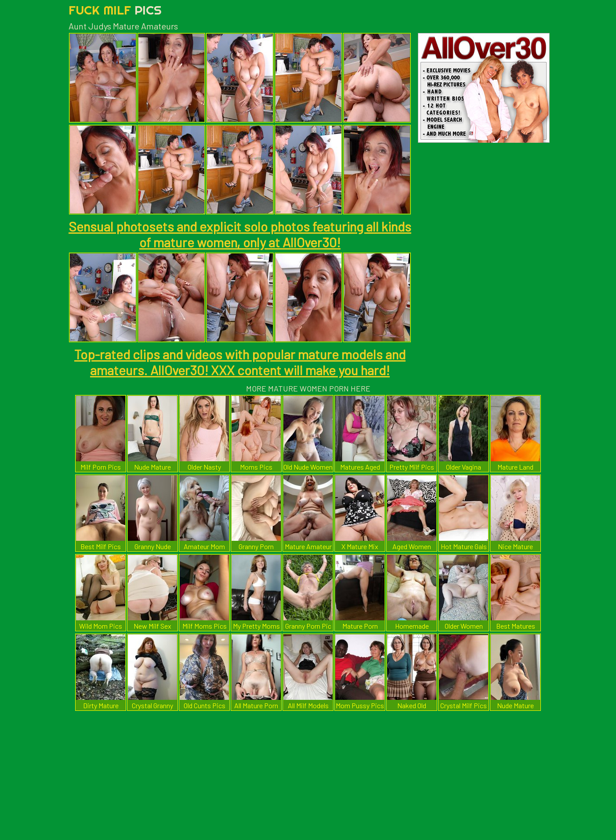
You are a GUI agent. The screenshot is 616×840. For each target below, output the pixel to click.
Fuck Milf (115, 10)
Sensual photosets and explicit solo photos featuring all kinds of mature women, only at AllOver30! (240, 234)
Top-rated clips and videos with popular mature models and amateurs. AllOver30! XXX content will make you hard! (240, 362)
